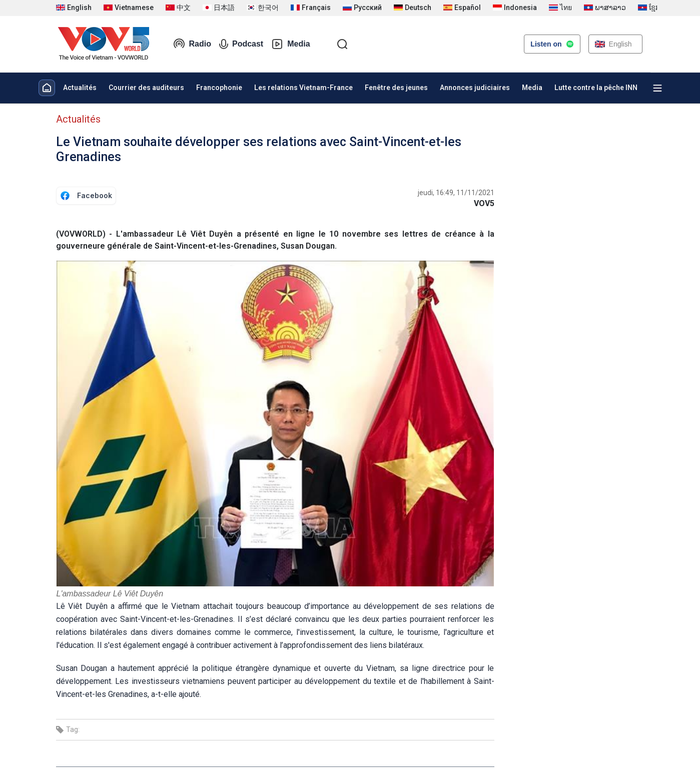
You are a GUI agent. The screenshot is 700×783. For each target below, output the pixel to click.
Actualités (80, 88)
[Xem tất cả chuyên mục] (657, 88)
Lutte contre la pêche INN (596, 88)
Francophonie (219, 88)
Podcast (241, 44)
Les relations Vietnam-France (303, 88)
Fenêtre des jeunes (396, 88)
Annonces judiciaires (475, 88)
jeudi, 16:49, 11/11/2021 (456, 193)
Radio (192, 44)
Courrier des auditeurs (146, 88)
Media (290, 44)
